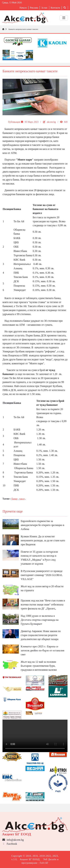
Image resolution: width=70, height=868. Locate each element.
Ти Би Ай (19, 221)
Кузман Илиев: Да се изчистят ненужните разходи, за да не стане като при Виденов (43, 540)
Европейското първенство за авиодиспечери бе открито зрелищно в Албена (43, 525)
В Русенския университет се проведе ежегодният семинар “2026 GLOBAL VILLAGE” (42, 575)
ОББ (16, 247)
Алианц (18, 268)
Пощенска (19, 286)
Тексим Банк (21, 277)
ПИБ (16, 273)
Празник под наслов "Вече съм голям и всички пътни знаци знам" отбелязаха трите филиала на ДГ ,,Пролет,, (43, 605)
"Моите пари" (25, 160)
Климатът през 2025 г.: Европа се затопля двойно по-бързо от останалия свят (43, 650)
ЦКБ (16, 242)
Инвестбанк (20, 251)
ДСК (16, 281)
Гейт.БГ (44, 863)
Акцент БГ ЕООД (30, 859)
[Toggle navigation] (64, 18)
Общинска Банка (24, 468)
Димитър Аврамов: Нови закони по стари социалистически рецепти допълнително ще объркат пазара (41, 635)
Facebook (9, 844)
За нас (44, 8)
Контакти (55, 8)
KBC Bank (19, 260)
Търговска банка (23, 255)
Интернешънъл (22, 264)
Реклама (34, 8)
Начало (23, 8)
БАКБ (17, 238)
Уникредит (20, 290)
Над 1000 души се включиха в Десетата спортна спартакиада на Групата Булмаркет (40, 620)
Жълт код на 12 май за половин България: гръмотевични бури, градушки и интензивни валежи (39, 666)
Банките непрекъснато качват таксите (23, 29)
